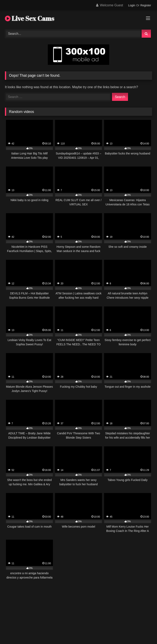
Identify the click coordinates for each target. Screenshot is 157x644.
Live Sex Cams (30, 18)
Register (146, 5)
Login (132, 5)
